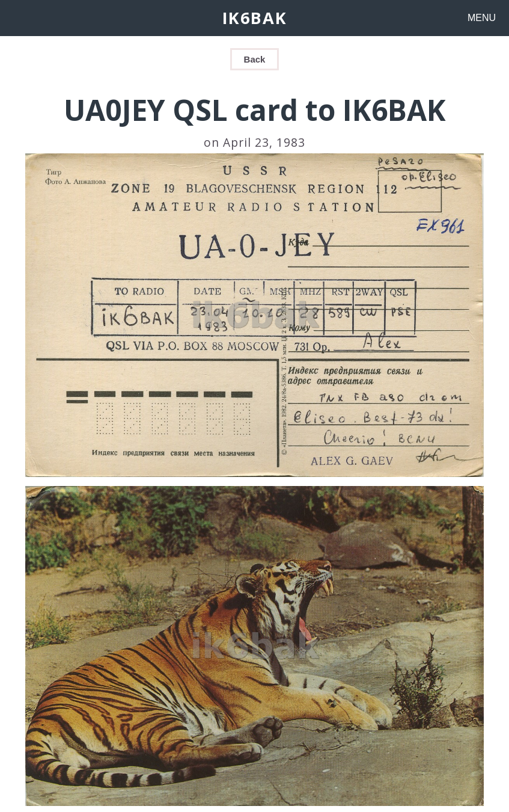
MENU (482, 18)
